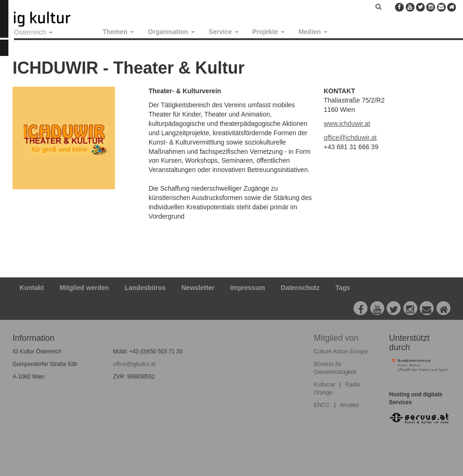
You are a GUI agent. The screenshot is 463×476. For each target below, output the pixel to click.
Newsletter (198, 288)
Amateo (350, 405)
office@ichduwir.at (350, 138)
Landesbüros (145, 288)
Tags (343, 288)
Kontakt (32, 288)
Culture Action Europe (341, 352)
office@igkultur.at (134, 364)
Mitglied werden (84, 288)
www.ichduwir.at (347, 124)
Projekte (269, 32)
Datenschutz (300, 288)
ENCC (322, 405)
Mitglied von (336, 338)
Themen (118, 32)
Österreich (33, 32)
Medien (313, 32)
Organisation (171, 32)
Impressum (248, 288)
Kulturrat (324, 385)
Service (224, 32)
